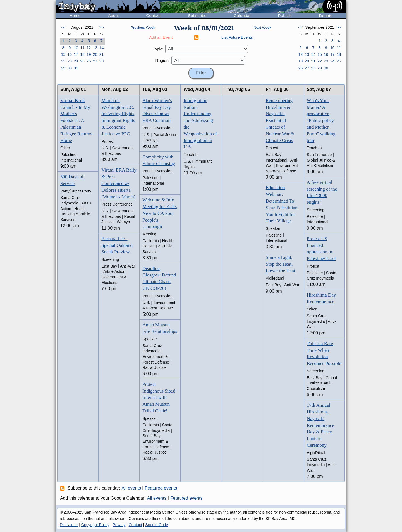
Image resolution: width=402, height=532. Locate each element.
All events (131, 488)
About (113, 15)
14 (102, 48)
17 (76, 54)
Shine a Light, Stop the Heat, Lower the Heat (281, 264)
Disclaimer (69, 525)
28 (102, 61)
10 (76, 48)
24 (76, 61)
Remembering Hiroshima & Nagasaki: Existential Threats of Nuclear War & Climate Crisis (280, 121)
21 (102, 54)
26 (89, 61)
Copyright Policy (95, 525)
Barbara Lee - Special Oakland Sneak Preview (117, 245)
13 (95, 48)
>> (101, 27)
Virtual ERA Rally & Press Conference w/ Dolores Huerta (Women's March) (119, 183)
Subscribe (197, 15)
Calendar (242, 15)
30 (70, 68)
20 (95, 54)
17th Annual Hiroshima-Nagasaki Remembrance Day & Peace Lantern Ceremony (320, 425)
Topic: (158, 49)
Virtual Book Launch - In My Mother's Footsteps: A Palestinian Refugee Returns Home (76, 121)
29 (63, 68)
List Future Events (237, 37)
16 (70, 54)
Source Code (157, 525)
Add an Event (161, 37)
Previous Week (143, 27)
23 (70, 61)
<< (63, 27)
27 (95, 61)
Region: (163, 60)
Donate (326, 15)
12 (89, 48)
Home (75, 15)
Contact (153, 15)
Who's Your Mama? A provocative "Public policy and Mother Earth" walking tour (321, 121)
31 (76, 68)
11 (82, 48)
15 (63, 54)
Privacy (119, 525)
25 (82, 61)
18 (82, 54)
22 (63, 61)
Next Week (262, 27)
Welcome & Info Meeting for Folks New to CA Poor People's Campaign (160, 213)
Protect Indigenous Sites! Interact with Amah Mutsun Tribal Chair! (159, 398)
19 (89, 54)
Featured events (161, 488)
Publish (285, 15)
